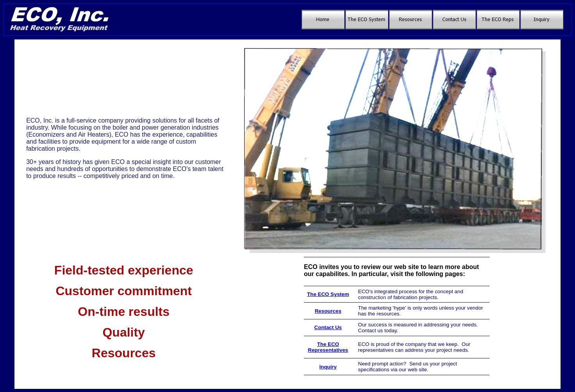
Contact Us (328, 327)
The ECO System (328, 294)
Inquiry (328, 367)
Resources (328, 311)
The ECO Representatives (328, 347)
